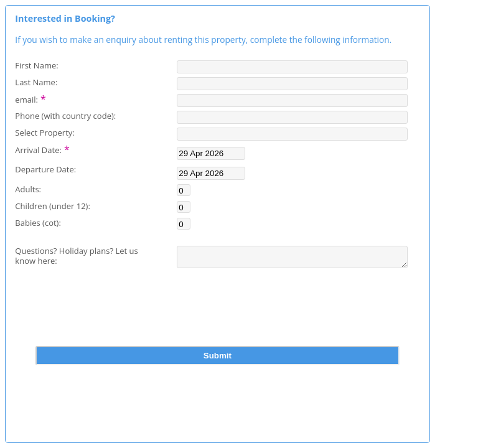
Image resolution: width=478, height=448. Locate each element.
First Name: (36, 65)
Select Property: (45, 132)
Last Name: (36, 82)
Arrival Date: (42, 149)
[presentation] (217, 319)
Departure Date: (45, 169)
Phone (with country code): (65, 115)
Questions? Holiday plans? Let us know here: (76, 256)
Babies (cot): (38, 222)
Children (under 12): (52, 206)
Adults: (28, 189)
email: (30, 98)
